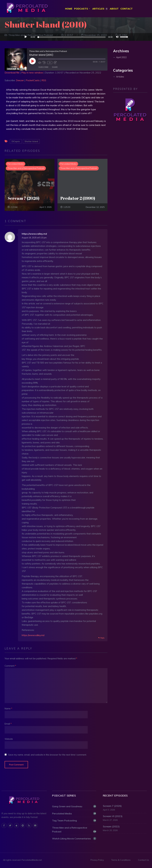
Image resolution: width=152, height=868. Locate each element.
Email (8, 724)
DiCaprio (16, 142)
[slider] (72, 37)
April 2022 (121, 57)
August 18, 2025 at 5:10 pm (34, 238)
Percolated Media (74, 814)
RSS (44, 81)
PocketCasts (33, 81)
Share (55, 67)
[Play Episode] (32, 61)
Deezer (20, 81)
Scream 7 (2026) (112, 806)
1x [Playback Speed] (50, 63)
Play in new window (32, 73)
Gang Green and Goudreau (74, 807)
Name (8, 709)
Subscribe (43, 67)
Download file (12, 73)
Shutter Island (31, 142)
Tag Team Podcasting (74, 821)
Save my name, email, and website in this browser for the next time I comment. (47, 755)
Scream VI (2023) (113, 816)
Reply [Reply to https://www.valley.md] (102, 638)
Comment (10, 666)
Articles (120, 77)
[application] (76, 37)
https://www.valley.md (34, 234)
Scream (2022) (111, 827)
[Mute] (117, 37)
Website (9, 739)
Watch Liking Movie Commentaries (74, 839)
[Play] (26, 37)
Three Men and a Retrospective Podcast (74, 830)
